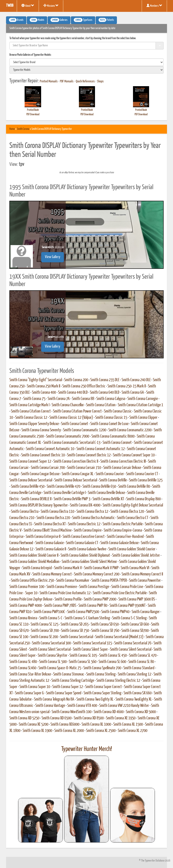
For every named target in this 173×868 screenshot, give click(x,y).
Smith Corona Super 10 (35, 687)
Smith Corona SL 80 (141, 662)
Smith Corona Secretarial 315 (93, 643)
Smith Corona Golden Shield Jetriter (136, 556)
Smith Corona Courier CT (142, 474)
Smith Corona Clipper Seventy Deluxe (34, 424)
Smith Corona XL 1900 (37, 731)
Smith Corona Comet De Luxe (109, 424)
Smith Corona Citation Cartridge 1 (140, 405)
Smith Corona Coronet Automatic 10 (50, 449)
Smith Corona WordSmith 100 (72, 712)
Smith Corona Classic (118, 411)
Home (12, 129)
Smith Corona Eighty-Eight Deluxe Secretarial (133, 505)
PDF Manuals (67, 81)
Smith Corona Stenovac (69, 674)
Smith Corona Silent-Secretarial (131, 650)
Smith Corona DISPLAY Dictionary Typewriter (39, 505)
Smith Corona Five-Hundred (125, 537)
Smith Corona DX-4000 (85, 505)
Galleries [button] (59, 20)
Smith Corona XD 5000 (141, 712)
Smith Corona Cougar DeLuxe (40, 474)
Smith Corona (23, 129)
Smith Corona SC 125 (44, 624)
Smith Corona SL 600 (112, 662)
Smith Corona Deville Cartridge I (65, 493)
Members (154, 6)
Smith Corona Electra (25, 512)
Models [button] (37, 20)
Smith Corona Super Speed (64, 693)
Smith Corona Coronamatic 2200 (130, 430)
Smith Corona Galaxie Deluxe (119, 543)
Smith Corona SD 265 (75, 624)
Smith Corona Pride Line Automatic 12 (65, 593)
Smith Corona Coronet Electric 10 (43, 455)
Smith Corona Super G (29, 693)
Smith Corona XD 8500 (89, 718)
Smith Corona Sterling (101, 674)
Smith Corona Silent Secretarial (50, 650)
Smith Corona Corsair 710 (84, 468)
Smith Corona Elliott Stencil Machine (48, 530)
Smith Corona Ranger (146, 612)
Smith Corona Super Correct (103, 687)
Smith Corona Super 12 (68, 687)
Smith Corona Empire (88, 530)
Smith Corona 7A (59, 399)
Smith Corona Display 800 (143, 499)
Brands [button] (16, 20)
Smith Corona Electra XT (50, 524)
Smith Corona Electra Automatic (93, 518)
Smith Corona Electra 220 (53, 518)
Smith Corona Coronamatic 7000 (68, 436)
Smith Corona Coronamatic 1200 (85, 430)
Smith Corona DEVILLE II (36, 499)
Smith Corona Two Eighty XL (95, 699)
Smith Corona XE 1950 (121, 718)
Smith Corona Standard (139, 668)
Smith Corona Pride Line (127, 587)
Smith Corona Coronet (117, 443)
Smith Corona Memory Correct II (142, 574)
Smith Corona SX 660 (138, 693)
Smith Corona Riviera (23, 618)
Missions (51, 6)
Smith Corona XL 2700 (133, 731)
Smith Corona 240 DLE (136, 380)
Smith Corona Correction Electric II (76, 462)
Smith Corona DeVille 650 (99, 487)
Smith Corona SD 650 (105, 624)
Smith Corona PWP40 (115, 612)
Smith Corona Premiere (62, 587)
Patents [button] (106, 20)
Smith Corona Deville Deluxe (106, 493)
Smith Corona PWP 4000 (26, 606)
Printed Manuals (49, 81)
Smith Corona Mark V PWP (101, 568)
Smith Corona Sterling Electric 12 (118, 681)
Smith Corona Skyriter (53, 656)
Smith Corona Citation (101, 405)
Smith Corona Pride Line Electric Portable (120, 593)
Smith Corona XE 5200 (34, 725)
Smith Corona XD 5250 (24, 718)
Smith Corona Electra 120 (127, 512)
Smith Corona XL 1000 (96, 725)
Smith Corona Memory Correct (52, 574)
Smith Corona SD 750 (75, 631)
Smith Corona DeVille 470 (63, 487)
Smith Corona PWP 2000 (100, 599)
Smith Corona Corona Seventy (41, 430)
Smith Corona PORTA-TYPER (109, 581)
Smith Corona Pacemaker (73, 581)
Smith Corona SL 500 (53, 662)
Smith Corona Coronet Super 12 (30, 462)
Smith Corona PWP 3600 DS (137, 599)
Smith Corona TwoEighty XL (134, 699)
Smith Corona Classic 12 (31, 418)
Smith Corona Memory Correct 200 (97, 574)
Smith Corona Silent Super (90, 650)
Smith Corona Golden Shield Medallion (34, 562)
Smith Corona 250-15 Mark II (127, 386)
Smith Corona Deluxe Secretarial (31, 480)
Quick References (85, 81)
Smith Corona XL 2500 (101, 731)
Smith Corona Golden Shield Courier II (34, 556)
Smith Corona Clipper (143, 418)
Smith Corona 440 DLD (73, 393)
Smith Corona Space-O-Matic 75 (60, 668)
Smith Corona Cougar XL (78, 474)
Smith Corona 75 (34, 399)
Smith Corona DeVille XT (108, 499)
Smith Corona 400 (44, 393)
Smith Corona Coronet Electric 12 (89, 455)
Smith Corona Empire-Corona (123, 530)
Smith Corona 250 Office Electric (84, 386)
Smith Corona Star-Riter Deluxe (30, 674)
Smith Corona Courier (110, 474)
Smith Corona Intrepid (37, 568)
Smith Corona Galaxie (50, 543)
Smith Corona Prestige (94, 587)
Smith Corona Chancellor (68, 405)
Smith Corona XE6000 (65, 725)
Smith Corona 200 (76, 380)
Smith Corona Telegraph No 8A (54, 699)
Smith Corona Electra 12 (92, 512)
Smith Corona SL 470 (143, 656)
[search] (86, 62)
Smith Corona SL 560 (83, 662)
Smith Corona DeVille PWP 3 (72, 499)
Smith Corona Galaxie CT (82, 543)
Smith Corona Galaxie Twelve (87, 549)
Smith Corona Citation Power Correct (77, 411)
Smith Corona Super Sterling (102, 693)
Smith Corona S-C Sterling (129, 618)
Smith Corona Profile (68, 599)
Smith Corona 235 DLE (105, 380)
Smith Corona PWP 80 (93, 606)
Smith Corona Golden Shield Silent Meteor (89, 562)
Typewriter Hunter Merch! (87, 749)
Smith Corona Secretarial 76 (133, 643)
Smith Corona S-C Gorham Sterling (87, 618)
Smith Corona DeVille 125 (146, 480)
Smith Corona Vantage (50, 706)
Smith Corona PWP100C (49, 612)
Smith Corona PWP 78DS (60, 606)
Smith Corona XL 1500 (128, 725)
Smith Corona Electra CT (133, 518)
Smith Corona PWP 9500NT (128, 606)
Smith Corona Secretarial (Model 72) (119, 637)
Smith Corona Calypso (111, 399)
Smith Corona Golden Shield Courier (132, 549)
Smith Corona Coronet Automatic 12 (101, 449)
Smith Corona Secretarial (77, 637)
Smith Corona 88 (83, 399)
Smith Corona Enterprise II (43, 537)
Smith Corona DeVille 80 (134, 487)
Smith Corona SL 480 (23, 662)
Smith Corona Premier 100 (27, 587)
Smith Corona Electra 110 (57, 512)
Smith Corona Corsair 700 (48, 468)
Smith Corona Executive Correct (84, 537)
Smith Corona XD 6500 (57, 718)
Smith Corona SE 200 (44, 637)
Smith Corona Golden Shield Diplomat (85, 556)
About (28, 6)
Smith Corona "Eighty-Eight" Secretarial (36, 380)
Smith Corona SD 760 (105, 631)
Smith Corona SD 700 (45, 631)
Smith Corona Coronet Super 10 (134, 455)
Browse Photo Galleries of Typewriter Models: (30, 55)
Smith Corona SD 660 (135, 624)
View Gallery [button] (53, 257)
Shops (100, 81)
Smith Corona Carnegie (143, 399)
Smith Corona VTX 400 (82, 706)
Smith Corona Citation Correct (31, 411)
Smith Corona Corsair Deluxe (122, 468)
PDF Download (33, 114)
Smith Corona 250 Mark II (43, 386)
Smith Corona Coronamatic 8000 (113, 436)
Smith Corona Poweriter (145, 581)
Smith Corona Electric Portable (123, 524)
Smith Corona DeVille (113, 480)
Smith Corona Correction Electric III (123, 462)
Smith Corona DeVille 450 (28, 487)
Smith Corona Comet (75, 424)
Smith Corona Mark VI (135, 568)
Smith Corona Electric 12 (84, 524)
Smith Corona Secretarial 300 (51, 643)
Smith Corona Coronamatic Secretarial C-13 (72, 443)
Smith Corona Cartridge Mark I (29, 405)
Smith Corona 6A (133, 393)
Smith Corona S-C (51, 618)
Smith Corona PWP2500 (83, 612)
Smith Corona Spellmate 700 (102, 668)
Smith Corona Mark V (68, 568)
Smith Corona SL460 (23, 668)
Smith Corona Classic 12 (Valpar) (71, 418)
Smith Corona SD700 (135, 631)
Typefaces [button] (83, 20)
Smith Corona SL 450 (113, 656)
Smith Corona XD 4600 (109, 712)
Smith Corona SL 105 (83, 656)
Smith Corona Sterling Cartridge (73, 681)
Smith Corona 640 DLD (105, 393)
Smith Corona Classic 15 (111, 418)
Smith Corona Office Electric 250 (32, 581)
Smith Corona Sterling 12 (135, 674)
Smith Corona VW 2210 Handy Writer (124, 706)
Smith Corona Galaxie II (51, 549)
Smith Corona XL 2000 (69, 731)
